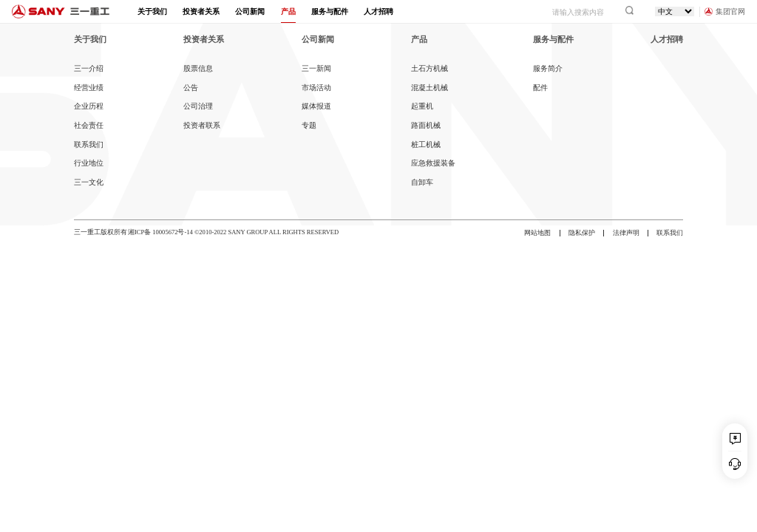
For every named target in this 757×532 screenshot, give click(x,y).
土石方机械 (430, 68)
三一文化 (89, 182)
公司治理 (198, 106)
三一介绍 (89, 68)
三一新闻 (316, 68)
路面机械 (426, 125)
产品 (288, 11)
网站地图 (537, 233)
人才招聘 (378, 11)
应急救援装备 (433, 163)
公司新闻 (250, 11)
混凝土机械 (430, 88)
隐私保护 (582, 233)
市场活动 (316, 88)
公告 (191, 88)
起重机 (422, 106)
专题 (309, 125)
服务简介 (548, 68)
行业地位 (89, 163)
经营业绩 (89, 88)
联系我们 (89, 144)
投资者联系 (202, 125)
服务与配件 (330, 11)
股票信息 (198, 68)
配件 (540, 88)
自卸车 (422, 182)
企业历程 (89, 106)
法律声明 (626, 233)
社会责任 (89, 125)
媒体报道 (316, 106)
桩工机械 (426, 144)
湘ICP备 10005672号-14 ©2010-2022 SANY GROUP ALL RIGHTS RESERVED (233, 232)
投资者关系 (201, 11)
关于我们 (152, 11)
